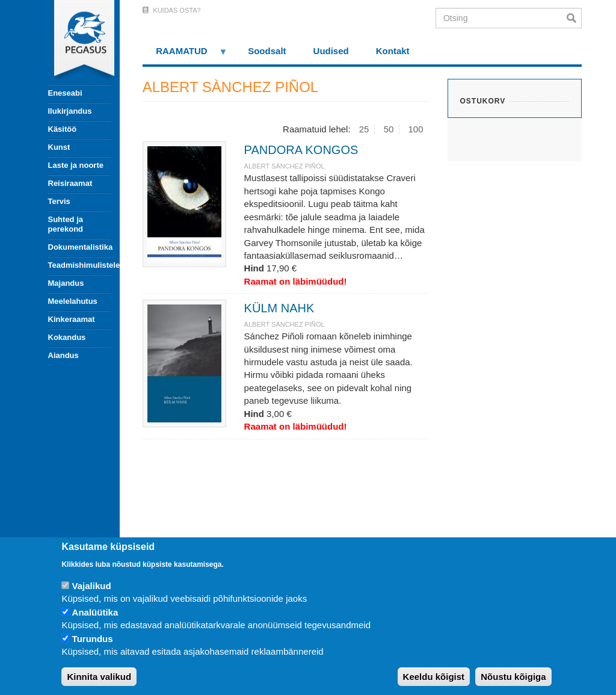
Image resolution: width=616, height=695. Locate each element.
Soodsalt (267, 51)
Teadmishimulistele (79, 265)
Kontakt (393, 51)
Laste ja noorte (76, 165)
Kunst (59, 147)
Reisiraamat (70, 183)
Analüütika (95, 612)
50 (389, 129)
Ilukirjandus (70, 111)
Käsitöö (63, 129)
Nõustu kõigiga (513, 677)
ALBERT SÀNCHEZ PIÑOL (285, 166)
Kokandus (67, 337)
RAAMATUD (185, 55)
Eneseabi (65, 93)
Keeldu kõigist (434, 677)
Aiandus (63, 355)
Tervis (59, 201)
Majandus (66, 283)
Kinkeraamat (72, 319)
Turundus (93, 639)
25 (364, 129)
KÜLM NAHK (279, 308)
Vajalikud (92, 586)
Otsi (574, 18)
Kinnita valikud (99, 677)
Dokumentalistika (79, 247)
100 (416, 129)
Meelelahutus (73, 301)
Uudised (331, 51)
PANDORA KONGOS (301, 150)
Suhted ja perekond (66, 224)
